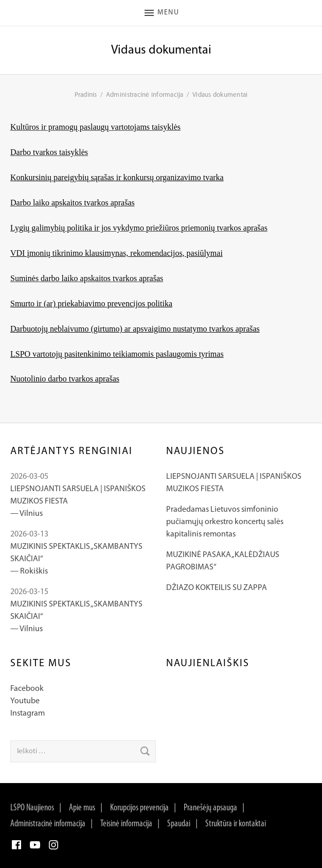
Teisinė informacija (126, 824)
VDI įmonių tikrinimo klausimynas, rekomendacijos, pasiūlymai (117, 253)
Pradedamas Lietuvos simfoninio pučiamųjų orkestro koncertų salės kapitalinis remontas (225, 522)
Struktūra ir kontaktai (236, 824)
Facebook (27, 689)
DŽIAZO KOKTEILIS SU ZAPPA (217, 588)
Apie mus (82, 808)
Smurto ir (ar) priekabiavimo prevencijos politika (91, 303)
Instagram (28, 714)
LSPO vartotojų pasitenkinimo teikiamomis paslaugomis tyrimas (117, 354)
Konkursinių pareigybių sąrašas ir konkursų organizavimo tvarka (117, 177)
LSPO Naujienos (32, 808)
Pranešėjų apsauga (210, 808)
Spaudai (179, 824)
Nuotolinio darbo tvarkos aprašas (65, 379)
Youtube (25, 701)
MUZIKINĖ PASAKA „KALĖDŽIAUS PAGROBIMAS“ (223, 561)
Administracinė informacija (48, 824)
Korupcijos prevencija (139, 808)
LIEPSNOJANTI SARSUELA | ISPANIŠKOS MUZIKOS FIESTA (234, 483)
